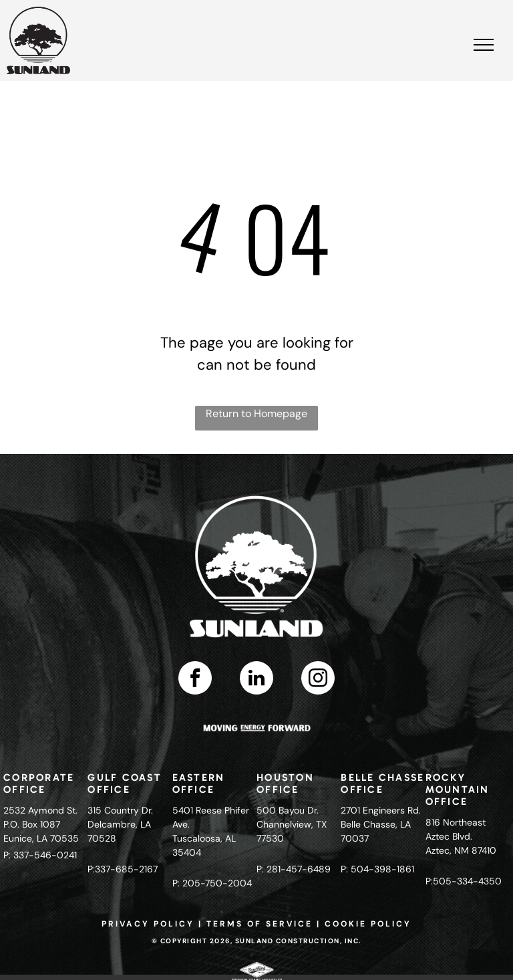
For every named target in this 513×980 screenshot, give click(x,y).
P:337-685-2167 (123, 869)
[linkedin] (256, 680)
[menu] (484, 45)
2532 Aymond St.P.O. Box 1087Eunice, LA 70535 (41, 824)
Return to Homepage (256, 413)
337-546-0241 (45, 855)
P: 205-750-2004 (212, 883)
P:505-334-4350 (464, 881)
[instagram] (318, 680)
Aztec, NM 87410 (461, 850)
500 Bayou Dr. (288, 810)
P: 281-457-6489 (294, 869)
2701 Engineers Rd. (381, 810)
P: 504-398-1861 (377, 869)
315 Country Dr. (120, 810)
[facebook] (195, 680)
